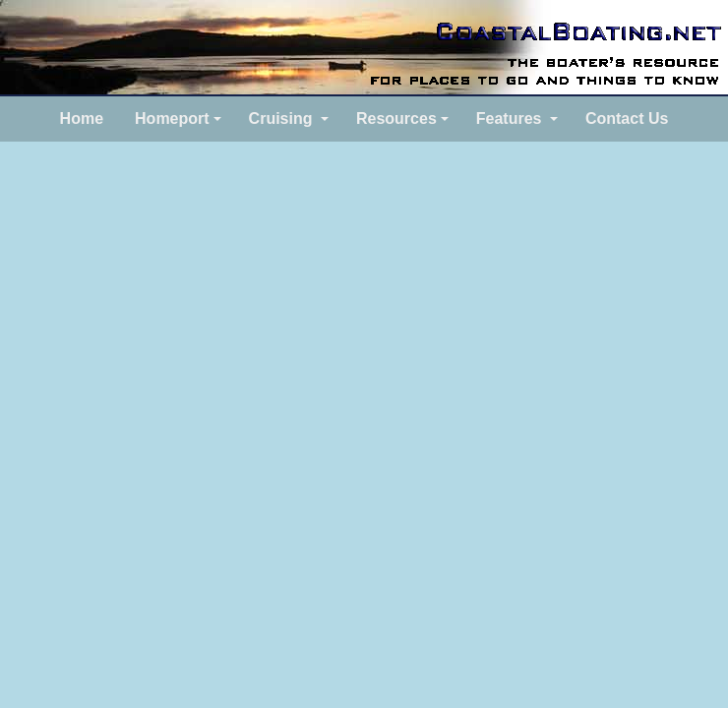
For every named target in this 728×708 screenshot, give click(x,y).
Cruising (281, 118)
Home (82, 118)
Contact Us (627, 118)
